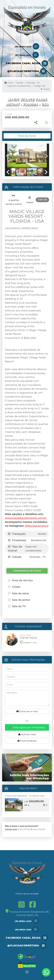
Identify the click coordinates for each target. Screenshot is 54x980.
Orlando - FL (33, 83)
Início (9, 83)
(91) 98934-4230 (23, 47)
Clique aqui (11, 829)
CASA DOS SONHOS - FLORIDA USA (25, 796)
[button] (8, 156)
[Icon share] (27, 63)
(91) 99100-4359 (23, 55)
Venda (20, 83)
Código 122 (39, 86)
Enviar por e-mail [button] (27, 711)
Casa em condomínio (19, 86)
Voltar (45, 89)
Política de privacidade (27, 894)
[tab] (15, 136)
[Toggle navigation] (48, 40)
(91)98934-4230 (28, 643)
